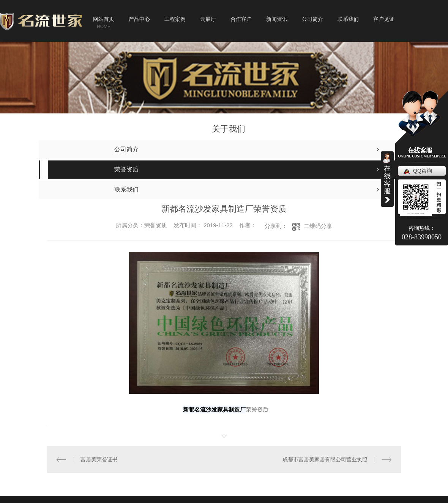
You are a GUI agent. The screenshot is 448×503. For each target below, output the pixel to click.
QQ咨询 (423, 171)
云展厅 (208, 19)
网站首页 (104, 19)
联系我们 (348, 19)
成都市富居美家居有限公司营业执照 (325, 459)
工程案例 (175, 19)
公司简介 (312, 19)
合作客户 (241, 19)
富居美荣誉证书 (99, 459)
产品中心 (139, 19)
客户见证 (384, 19)
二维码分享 (318, 226)
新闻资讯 (277, 19)
